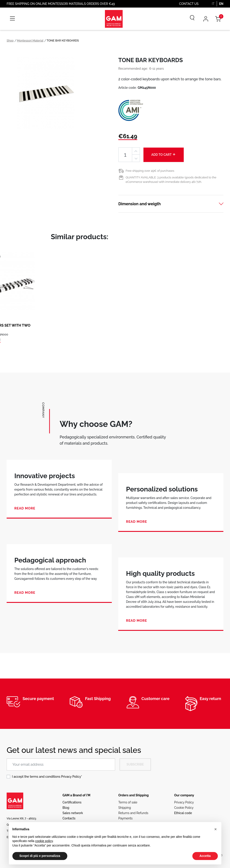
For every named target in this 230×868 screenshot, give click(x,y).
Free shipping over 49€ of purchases (150, 171)
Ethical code (183, 813)
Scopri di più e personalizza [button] (40, 856)
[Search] (189, 19)
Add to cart (164, 154)
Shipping (125, 808)
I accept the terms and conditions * (47, 777)
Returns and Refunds (133, 813)
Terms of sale (128, 802)
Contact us (189, 4)
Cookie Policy (184, 808)
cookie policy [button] (44, 841)
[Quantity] (125, 155)
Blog (66, 808)
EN (221, 4)
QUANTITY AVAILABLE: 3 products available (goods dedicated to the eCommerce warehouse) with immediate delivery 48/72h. (171, 180)
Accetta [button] (205, 856)
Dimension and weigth (140, 204)
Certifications (72, 802)
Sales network (73, 813)
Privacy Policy (71, 777)
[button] (216, 829)
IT (213, 4)
